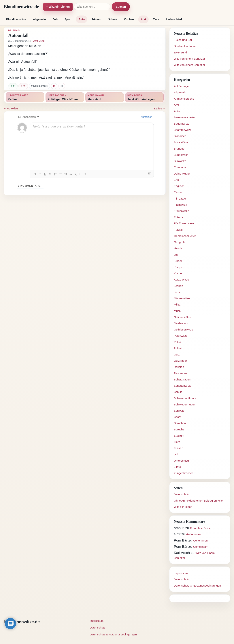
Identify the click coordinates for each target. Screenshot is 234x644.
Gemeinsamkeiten (185, 236)
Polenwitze (181, 336)
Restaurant (181, 373)
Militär (178, 304)
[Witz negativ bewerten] (23, 86)
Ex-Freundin (182, 52)
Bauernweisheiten (185, 117)
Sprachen (180, 423)
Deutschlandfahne (185, 46)
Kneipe (178, 267)
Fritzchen (180, 217)
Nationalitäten (182, 317)
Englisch (179, 186)
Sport (68, 19)
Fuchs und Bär (183, 40)
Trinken (96, 19)
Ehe (176, 180)
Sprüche (179, 429)
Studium (179, 436)
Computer (180, 167)
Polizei (178, 348)
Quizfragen (181, 361)
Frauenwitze (182, 211)
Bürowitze (180, 161)
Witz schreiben (183, 507)
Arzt (143, 19)
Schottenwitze (183, 386)
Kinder (178, 261)
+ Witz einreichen (58, 7)
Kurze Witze (181, 280)
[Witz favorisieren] (54, 86)
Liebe (177, 292)
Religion (179, 367)
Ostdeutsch (181, 323)
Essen (178, 192)
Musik (178, 311)
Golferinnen (193, 534)
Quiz (177, 354)
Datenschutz (182, 494)
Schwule (179, 411)
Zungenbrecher (183, 473)
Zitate (177, 467)
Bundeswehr (182, 155)
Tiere (156, 19)
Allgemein (39, 19)
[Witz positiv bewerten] (13, 86)
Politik (178, 342)
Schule (112, 19)
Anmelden (146, 117)
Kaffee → (160, 108)
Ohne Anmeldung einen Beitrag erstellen (199, 501)
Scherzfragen (182, 379)
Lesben (178, 286)
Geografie (180, 242)
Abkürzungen (182, 86)
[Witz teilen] (62, 86)
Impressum (181, 573)
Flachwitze (181, 205)
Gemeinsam (201, 547)
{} (81, 174)
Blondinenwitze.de (21, 7)
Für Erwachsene (184, 223)
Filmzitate (180, 199)
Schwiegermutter (184, 404)
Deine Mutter (182, 174)
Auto (82, 19)
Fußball (179, 230)
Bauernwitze (182, 124)
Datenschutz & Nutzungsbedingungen (197, 586)
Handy (178, 248)
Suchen (121, 7)
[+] (86, 174)
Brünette (179, 149)
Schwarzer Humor (185, 398)
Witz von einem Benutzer (189, 59)
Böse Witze (181, 142)
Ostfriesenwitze (183, 329)
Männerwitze (182, 298)
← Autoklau (11, 108)
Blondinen (180, 136)
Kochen (129, 19)
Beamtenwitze (183, 130)
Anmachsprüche (184, 99)
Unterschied (174, 19)
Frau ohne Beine (200, 528)
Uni (176, 454)
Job (55, 19)
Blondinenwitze (16, 19)
